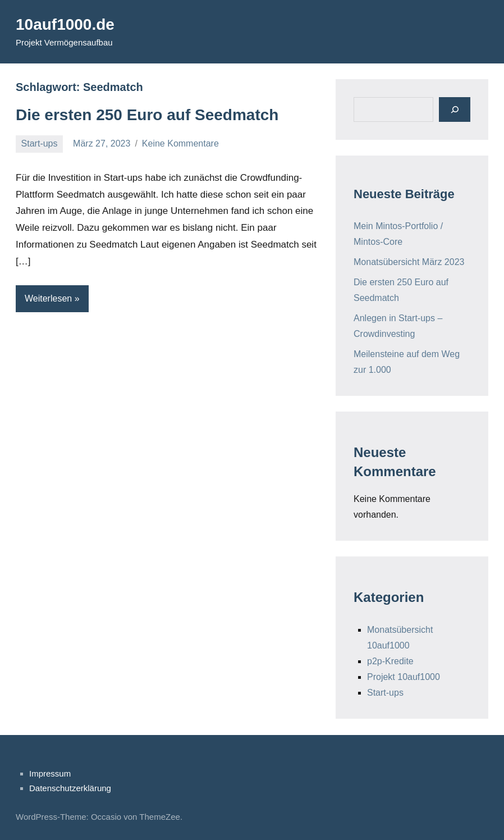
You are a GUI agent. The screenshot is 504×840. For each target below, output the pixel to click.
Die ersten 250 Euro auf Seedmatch (147, 115)
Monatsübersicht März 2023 (409, 262)
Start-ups (40, 143)
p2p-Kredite (390, 661)
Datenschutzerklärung (70, 788)
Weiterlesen (48, 298)
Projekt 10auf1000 (404, 677)
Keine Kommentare (180, 143)
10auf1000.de (65, 24)
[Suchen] (455, 109)
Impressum (50, 773)
